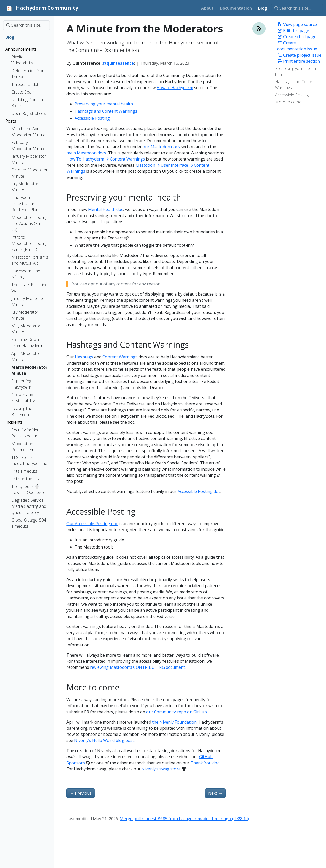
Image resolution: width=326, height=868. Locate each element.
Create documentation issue (297, 46)
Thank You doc (205, 763)
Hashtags (84, 357)
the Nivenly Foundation (174, 722)
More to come (288, 102)
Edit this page (293, 31)
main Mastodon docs (86, 153)
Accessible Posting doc (199, 491)
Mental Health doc (106, 209)
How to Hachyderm (175, 88)
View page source (297, 24)
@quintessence (118, 63)
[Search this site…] (297, 8)
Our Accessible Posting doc (92, 524)
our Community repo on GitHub (176, 712)
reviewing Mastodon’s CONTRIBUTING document (138, 667)
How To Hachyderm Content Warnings (106, 159)
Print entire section (298, 61)
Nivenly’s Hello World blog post (104, 740)
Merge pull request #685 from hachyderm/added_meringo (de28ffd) (184, 819)
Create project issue (299, 55)
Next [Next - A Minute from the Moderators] (215, 793)
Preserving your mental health (296, 71)
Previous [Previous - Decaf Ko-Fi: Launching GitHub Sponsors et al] (81, 793)
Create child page (297, 37)
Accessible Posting (292, 95)
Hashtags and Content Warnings (295, 85)
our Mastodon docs (161, 147)
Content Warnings (120, 357)
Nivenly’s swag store (161, 769)
